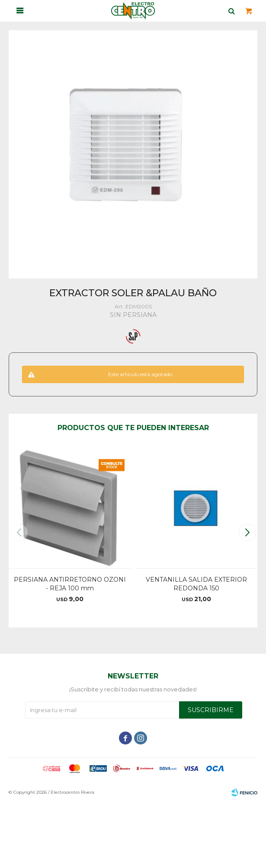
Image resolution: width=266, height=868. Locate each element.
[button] (247, 532)
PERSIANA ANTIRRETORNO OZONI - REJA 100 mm (70, 584)
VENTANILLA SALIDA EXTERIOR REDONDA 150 (196, 584)
